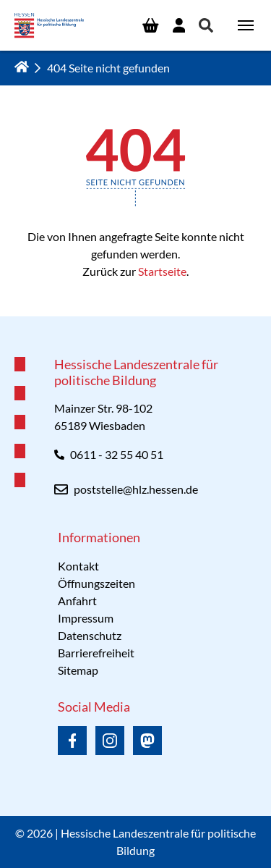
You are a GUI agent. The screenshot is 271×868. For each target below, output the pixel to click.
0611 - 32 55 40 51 (117, 454)
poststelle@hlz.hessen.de (136, 489)
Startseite (162, 271)
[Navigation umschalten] (246, 25)
